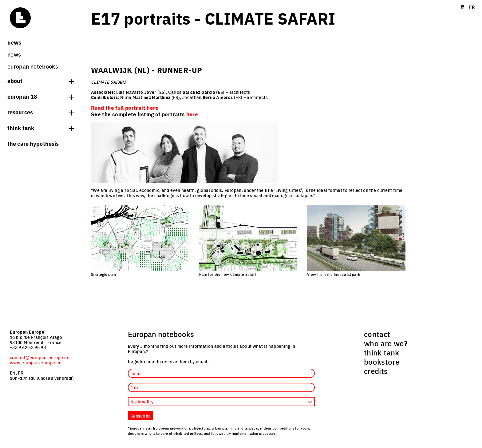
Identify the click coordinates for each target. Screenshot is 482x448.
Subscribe (140, 416)
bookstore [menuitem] (382, 362)
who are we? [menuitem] (386, 343)
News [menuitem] (14, 54)
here (192, 114)
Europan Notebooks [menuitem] (33, 66)
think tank (41, 128)
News (41, 42)
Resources (41, 112)
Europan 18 (41, 96)
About (41, 81)
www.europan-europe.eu (36, 363)
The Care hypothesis (33, 143)
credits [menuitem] (376, 371)
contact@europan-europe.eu (40, 357)
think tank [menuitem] (382, 352)
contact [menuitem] (377, 334)
